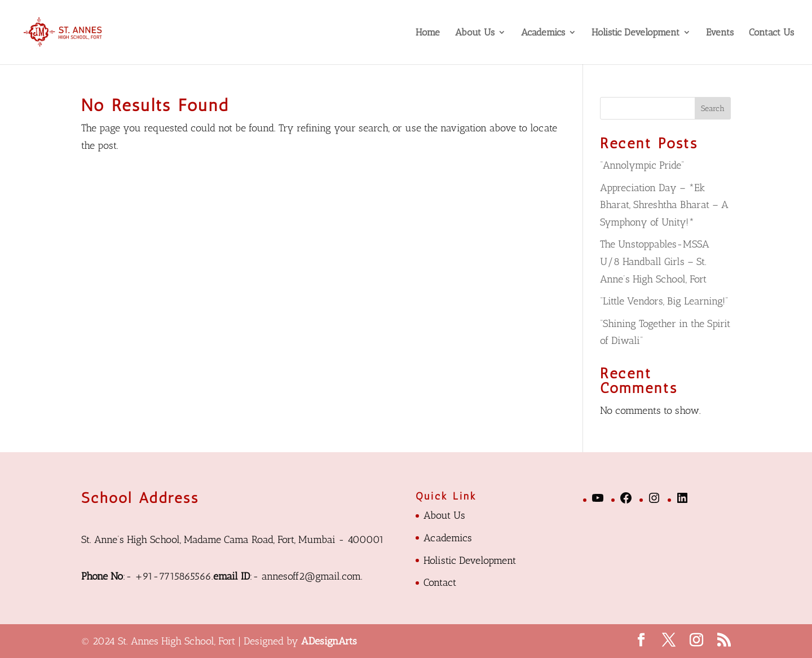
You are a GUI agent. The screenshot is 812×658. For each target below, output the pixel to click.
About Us (475, 33)
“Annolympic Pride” (642, 165)
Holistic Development (636, 33)
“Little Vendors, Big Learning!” (664, 301)
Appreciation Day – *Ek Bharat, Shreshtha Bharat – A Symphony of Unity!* (664, 205)
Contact (440, 582)
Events (720, 33)
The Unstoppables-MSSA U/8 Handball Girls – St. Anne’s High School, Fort (655, 261)
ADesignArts (329, 641)
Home (428, 33)
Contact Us (771, 33)
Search (713, 109)
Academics (543, 33)
